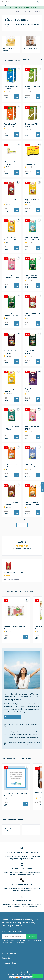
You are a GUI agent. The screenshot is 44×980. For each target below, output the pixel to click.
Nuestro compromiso (12, 717)
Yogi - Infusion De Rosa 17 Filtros (13, 573)
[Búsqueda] (20, 2)
